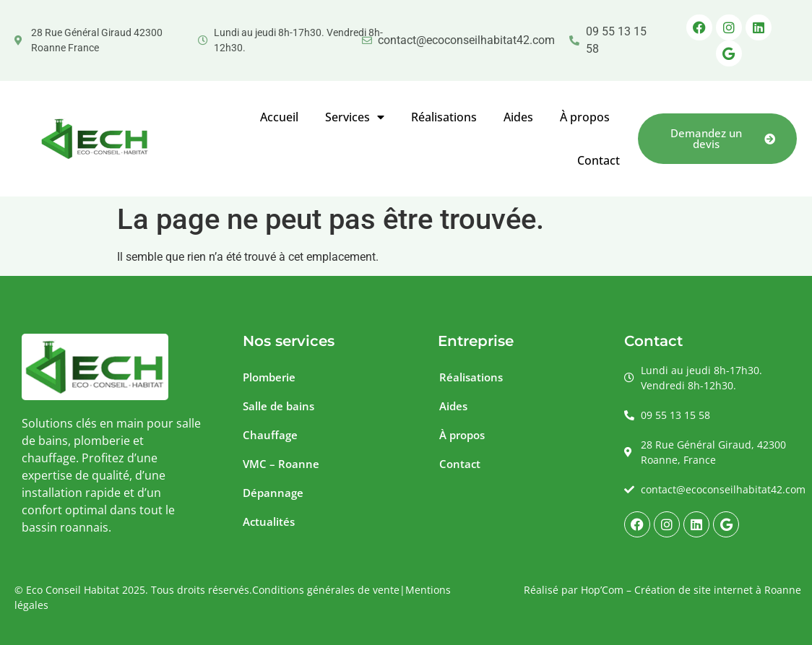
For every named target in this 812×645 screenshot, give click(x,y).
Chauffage (270, 435)
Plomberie (269, 377)
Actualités (269, 521)
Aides (518, 117)
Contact (599, 160)
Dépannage (273, 493)
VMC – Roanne (281, 464)
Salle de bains (278, 406)
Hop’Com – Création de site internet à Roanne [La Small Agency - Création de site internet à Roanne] (691, 590)
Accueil (279, 117)
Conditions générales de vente (326, 590)
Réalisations (444, 117)
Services (355, 117)
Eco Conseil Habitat (73, 590)
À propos (585, 117)
